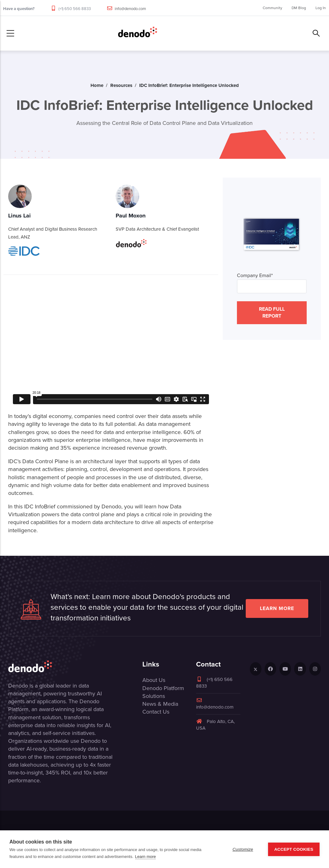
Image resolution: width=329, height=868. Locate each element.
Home (97, 85)
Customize (243, 849)
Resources (121, 85)
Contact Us (156, 712)
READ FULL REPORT (272, 312)
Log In (321, 8)
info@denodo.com (130, 9)
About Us (154, 680)
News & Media (160, 704)
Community (272, 8)
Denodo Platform (163, 688)
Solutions (154, 696)
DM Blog (299, 8)
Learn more (277, 608)
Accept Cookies (294, 849)
